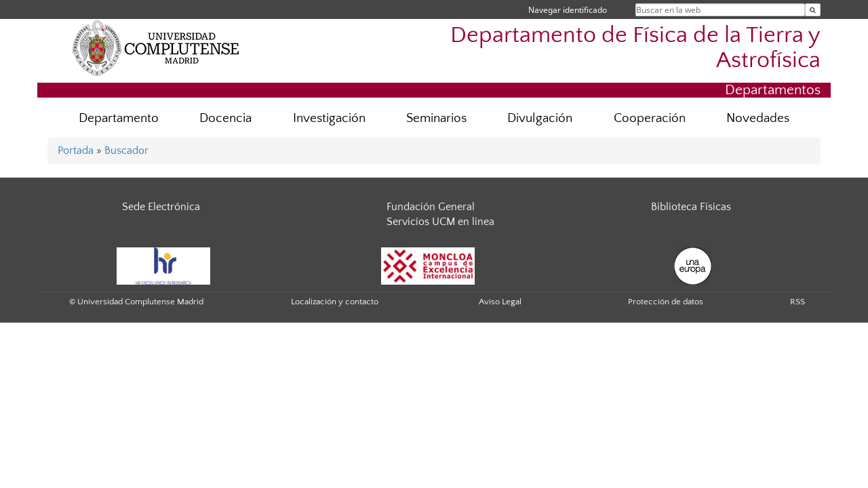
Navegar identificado (568, 10)
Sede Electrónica (161, 207)
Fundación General (431, 207)
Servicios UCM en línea (440, 222)
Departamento (119, 118)
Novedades (758, 118)
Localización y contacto (335, 302)
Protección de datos (666, 302)
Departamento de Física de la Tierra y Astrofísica (635, 48)
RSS (797, 302)
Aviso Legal (500, 302)
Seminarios (436, 118)
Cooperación (650, 118)
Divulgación (540, 118)
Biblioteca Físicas (691, 207)
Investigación (329, 118)
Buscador (126, 150)
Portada (76, 150)
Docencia (225, 118)
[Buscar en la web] (813, 10)
